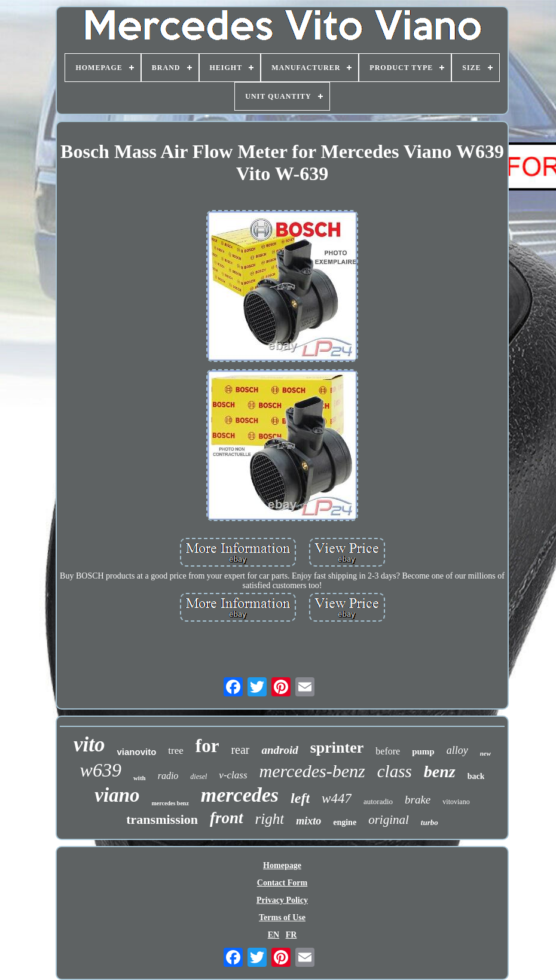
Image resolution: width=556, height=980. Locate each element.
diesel (198, 777)
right (270, 819)
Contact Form (282, 883)
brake (418, 800)
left (300, 798)
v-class (233, 775)
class (395, 771)
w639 (101, 770)
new (485, 753)
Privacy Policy (282, 900)
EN (274, 935)
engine (345, 822)
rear (240, 750)
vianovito (136, 752)
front (227, 818)
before (388, 751)
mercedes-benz (312, 771)
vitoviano (456, 802)
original (389, 820)
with (140, 778)
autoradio (378, 801)
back (476, 776)
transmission (162, 819)
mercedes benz (170, 803)
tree (175, 751)
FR (291, 935)
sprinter (337, 748)
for (207, 746)
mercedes (240, 795)
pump (423, 751)
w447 (337, 798)
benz (440, 771)
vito (89, 745)
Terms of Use (282, 917)
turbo (430, 822)
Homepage (282, 865)
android (279, 750)
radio (168, 776)
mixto (308, 821)
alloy (457, 750)
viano (117, 795)
